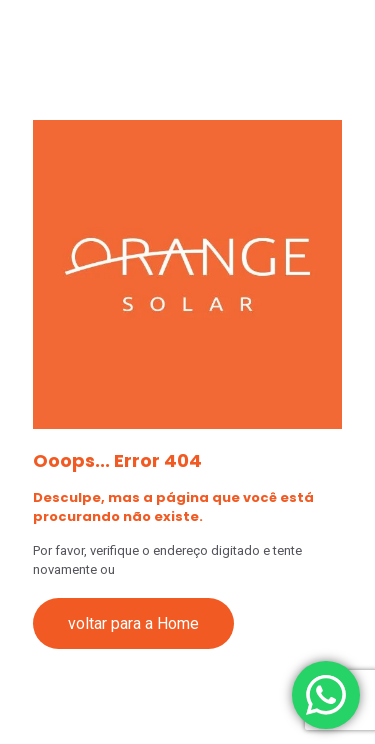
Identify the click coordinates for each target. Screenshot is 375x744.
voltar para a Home (133, 623)
